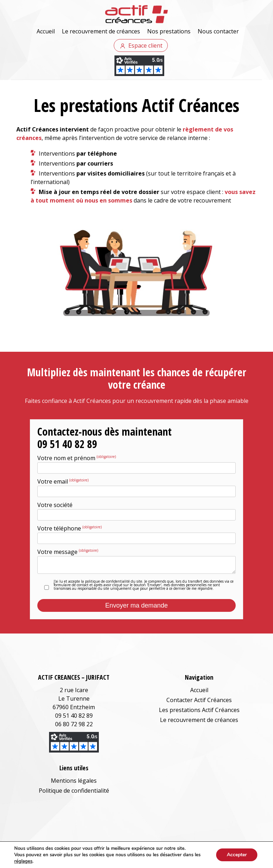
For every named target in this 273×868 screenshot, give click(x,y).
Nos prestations (169, 31)
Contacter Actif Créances (199, 700)
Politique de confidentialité (74, 791)
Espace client (145, 45)
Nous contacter (218, 31)
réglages (23, 861)
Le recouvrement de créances (101, 31)
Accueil (46, 31)
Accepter (237, 855)
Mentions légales (74, 781)
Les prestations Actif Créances (199, 710)
